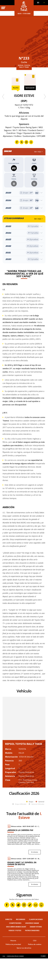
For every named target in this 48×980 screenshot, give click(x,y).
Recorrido (21, 941)
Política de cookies (35, 966)
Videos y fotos (15, 952)
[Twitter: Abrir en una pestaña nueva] (13, 926)
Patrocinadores (32, 952)
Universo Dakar (32, 945)
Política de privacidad (13, 966)
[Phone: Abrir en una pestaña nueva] (41, 926)
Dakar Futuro (36, 948)
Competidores (15, 945)
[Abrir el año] (24, 193)
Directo (9, 941)
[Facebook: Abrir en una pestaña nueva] (7, 926)
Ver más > (38, 152)
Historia (13, 962)
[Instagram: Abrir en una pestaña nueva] (24, 926)
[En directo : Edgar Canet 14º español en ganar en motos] (24, 893)
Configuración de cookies (15, 978)
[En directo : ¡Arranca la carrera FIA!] (24, 861)
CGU (35, 962)
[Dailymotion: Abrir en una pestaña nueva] (18, 926)
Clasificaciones (36, 941)
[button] (39, 3)
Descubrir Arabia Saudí (16, 948)
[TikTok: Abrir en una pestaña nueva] (30, 926)
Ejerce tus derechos (24, 969)
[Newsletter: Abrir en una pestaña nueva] (36, 926)
